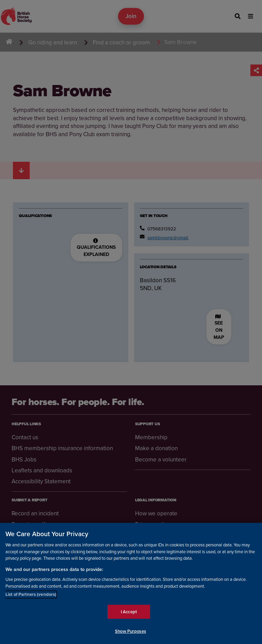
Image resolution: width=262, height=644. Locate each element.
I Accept (129, 612)
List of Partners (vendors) (31, 595)
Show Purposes (130, 632)
